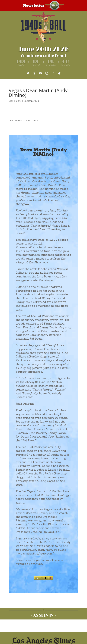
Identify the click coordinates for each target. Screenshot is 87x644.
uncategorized (31, 101)
